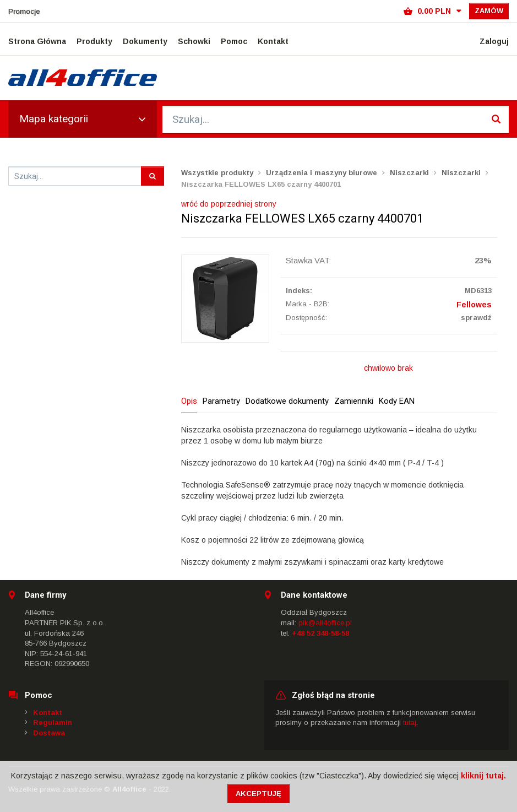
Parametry (221, 401)
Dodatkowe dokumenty (287, 401)
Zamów (489, 11)
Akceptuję (258, 794)
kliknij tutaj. (483, 776)
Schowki (194, 41)
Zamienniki (354, 401)
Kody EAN (397, 401)
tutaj (410, 722)
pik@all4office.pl (325, 623)
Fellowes (474, 305)
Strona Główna (37, 41)
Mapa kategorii (83, 119)
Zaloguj (494, 41)
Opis (189, 401)
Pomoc (234, 41)
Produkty (94, 41)
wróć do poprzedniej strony (229, 204)
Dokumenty (145, 41)
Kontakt (273, 41)
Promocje (24, 11)
